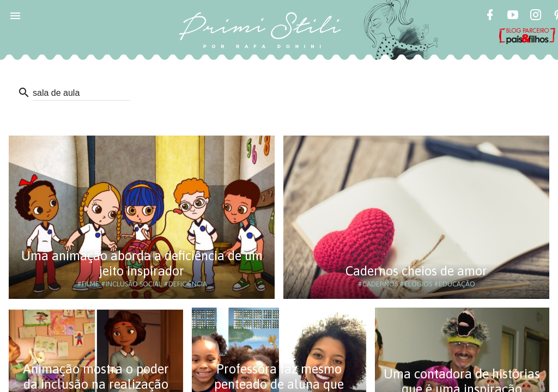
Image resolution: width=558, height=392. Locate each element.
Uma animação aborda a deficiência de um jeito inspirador (142, 263)
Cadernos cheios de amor (416, 271)
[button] (15, 15)
